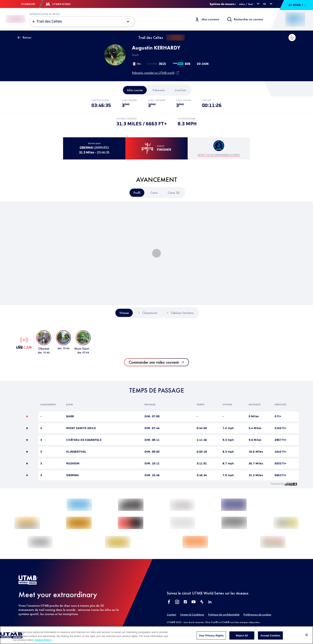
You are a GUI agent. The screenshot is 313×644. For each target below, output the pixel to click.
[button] (292, 38)
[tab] (135, 90)
